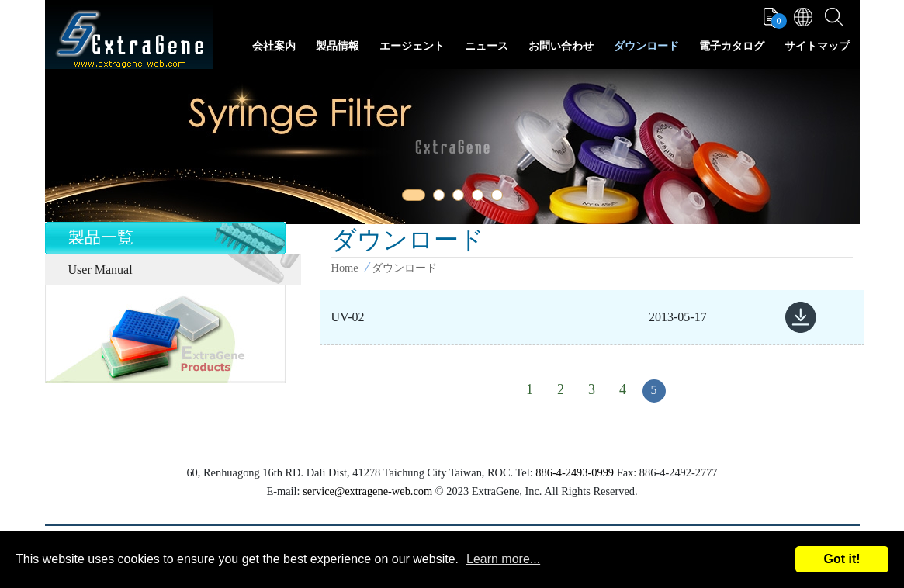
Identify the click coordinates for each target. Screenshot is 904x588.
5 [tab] (500, 198)
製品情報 (338, 46)
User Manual (100, 270)
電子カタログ (732, 46)
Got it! (842, 559)
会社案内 (274, 46)
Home (345, 268)
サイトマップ (817, 46)
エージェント (412, 46)
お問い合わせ (561, 46)
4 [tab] (480, 198)
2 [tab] (442, 198)
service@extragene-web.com (367, 491)
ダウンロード (646, 46)
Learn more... (503, 559)
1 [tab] (410, 198)
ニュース (487, 46)
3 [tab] (461, 198)
